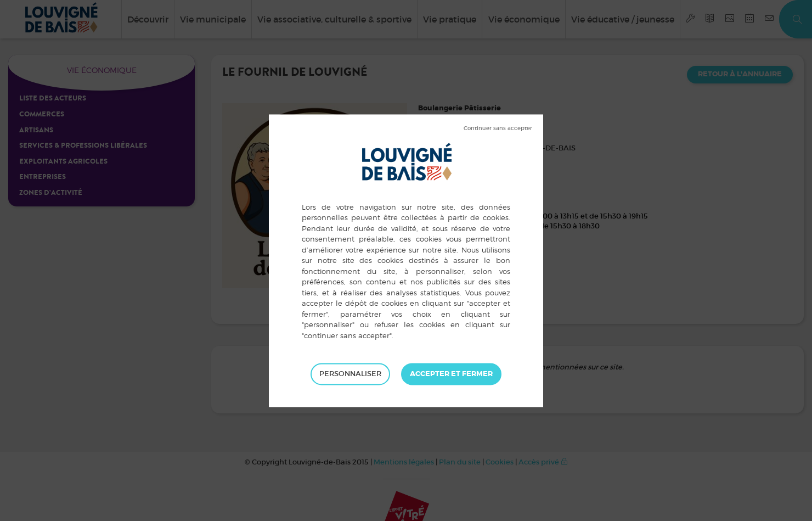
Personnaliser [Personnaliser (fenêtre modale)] (350, 374)
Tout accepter (451, 374)
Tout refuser (498, 128)
